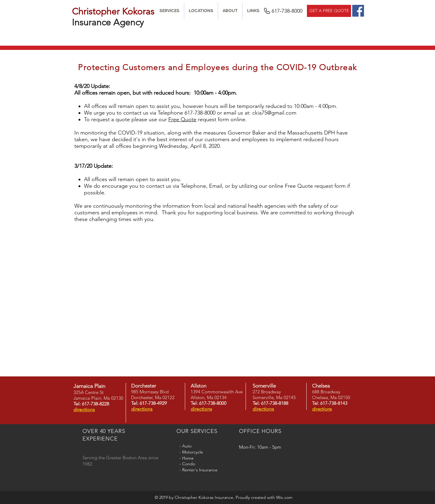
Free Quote (182, 119)
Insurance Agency (108, 22)
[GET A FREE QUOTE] (329, 11)
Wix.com (284, 497)
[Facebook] (358, 11)
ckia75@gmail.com (274, 113)
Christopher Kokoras (113, 11)
